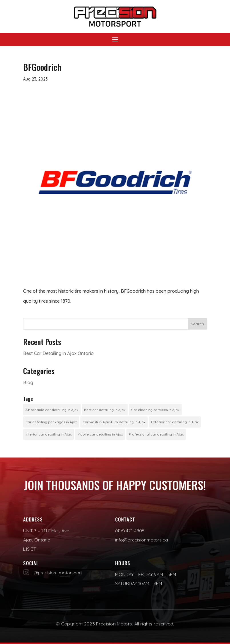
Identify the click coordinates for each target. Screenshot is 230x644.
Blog (28, 382)
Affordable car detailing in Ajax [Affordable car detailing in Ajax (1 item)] (52, 410)
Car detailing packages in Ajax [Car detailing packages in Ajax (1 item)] (51, 422)
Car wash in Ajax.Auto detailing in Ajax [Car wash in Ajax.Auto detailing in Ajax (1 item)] (114, 422)
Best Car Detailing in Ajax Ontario (58, 353)
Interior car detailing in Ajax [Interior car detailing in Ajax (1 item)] (49, 434)
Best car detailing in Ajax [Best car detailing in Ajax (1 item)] (105, 410)
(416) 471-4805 (130, 531)
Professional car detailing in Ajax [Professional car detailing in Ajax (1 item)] (156, 434)
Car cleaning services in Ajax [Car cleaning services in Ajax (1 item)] (155, 410)
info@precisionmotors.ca (142, 540)
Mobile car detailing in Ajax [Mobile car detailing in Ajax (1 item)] (100, 434)
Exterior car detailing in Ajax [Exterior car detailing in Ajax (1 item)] (175, 422)
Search (197, 324)
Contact (125, 519)
